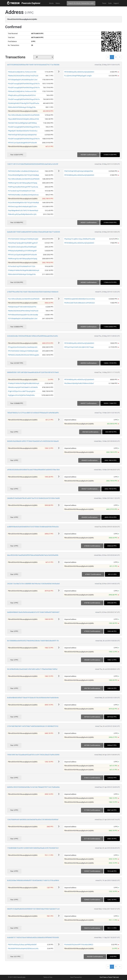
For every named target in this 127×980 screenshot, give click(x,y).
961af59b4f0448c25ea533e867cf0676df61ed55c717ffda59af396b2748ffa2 (32, 669)
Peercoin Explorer (31, 3)
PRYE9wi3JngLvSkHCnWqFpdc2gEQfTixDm (22, 207)
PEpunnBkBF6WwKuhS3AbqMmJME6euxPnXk (23, 119)
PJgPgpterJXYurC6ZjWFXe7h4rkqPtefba (21, 395)
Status (58, 3)
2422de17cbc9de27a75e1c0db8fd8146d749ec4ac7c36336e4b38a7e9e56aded (33, 584)
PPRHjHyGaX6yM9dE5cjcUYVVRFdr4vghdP (22, 251)
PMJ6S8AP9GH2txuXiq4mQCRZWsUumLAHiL (23, 949)
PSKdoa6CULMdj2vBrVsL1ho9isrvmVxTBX (22, 72)
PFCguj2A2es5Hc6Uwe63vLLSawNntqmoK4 (23, 347)
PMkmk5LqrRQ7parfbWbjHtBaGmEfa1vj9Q (22, 214)
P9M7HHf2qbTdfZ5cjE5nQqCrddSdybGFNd (22, 135)
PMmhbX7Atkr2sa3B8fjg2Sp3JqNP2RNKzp (22, 123)
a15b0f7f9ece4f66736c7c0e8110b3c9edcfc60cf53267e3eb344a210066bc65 (33, 292)
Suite (110, 3)
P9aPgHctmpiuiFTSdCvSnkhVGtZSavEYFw (22, 307)
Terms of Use (48, 977)
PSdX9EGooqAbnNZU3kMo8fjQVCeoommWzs (80, 299)
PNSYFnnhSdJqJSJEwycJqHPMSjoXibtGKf (22, 945)
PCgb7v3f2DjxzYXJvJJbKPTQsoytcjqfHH (22, 391)
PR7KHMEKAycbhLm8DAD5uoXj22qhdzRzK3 (79, 72)
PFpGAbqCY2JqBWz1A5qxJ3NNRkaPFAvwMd (80, 239)
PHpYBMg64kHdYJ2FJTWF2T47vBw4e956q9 (23, 211)
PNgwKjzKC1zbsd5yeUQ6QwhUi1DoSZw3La (23, 131)
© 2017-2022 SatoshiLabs (17, 977)
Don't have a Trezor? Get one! (109, 977)
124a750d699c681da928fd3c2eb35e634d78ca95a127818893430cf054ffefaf (33, 820)
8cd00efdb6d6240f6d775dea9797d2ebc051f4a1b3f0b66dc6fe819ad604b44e (33, 698)
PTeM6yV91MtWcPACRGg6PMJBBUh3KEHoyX (24, 270)
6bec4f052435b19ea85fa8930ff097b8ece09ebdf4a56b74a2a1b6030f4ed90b (33, 555)
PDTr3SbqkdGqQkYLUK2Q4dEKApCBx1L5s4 (23, 80)
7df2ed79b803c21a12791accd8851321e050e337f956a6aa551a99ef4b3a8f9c (33, 413)
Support (116, 3)
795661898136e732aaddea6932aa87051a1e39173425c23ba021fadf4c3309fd (33, 755)
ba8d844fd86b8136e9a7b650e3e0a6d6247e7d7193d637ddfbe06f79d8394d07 (33, 612)
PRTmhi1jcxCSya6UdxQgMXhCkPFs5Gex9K (22, 143)
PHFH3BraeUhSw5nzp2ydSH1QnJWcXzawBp (23, 315)
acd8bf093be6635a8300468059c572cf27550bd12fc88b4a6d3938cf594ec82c (33, 527)
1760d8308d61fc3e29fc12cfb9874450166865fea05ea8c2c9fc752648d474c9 (33, 848)
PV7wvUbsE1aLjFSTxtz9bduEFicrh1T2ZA (22, 191)
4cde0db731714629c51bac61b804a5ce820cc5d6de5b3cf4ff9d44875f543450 (33, 938)
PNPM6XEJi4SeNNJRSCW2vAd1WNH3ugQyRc (24, 355)
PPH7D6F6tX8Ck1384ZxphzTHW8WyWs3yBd (23, 239)
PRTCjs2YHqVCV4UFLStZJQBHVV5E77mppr (79, 347)
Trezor (104, 3)
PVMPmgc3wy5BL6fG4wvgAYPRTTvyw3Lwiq (23, 187)
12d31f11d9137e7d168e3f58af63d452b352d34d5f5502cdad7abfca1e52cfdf (33, 164)
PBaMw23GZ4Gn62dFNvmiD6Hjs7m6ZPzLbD (23, 76)
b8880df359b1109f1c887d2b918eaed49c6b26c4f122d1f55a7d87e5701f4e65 (33, 372)
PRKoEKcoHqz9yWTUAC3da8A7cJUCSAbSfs (23, 387)
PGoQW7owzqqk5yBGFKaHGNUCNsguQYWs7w (24, 84)
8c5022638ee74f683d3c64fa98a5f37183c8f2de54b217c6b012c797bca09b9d (33, 880)
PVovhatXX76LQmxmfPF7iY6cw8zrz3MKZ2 (79, 945)
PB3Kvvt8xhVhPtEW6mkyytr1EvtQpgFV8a (22, 107)
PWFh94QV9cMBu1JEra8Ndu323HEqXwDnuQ (23, 171)
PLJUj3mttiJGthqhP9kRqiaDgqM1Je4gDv (78, 76)
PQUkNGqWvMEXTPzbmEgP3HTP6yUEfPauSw (24, 103)
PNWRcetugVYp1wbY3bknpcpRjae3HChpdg (22, 183)
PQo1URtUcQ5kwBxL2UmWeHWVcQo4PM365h (24, 115)
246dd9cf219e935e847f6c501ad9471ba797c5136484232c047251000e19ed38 (33, 498)
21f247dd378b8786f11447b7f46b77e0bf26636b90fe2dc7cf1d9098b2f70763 (33, 726)
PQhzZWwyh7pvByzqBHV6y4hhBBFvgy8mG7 (23, 243)
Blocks (51, 3)
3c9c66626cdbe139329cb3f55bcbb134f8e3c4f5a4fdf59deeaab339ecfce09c (33, 336)
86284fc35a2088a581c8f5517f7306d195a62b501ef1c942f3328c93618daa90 (33, 441)
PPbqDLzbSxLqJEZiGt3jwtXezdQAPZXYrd (22, 95)
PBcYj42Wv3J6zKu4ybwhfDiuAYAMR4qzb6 (22, 247)
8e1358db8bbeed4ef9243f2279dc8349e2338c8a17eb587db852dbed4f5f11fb (33, 641)
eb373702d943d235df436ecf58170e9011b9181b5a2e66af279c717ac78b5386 (33, 65)
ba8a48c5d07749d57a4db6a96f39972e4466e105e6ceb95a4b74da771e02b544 (34, 232)
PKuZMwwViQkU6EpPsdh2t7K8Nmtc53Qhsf (79, 383)
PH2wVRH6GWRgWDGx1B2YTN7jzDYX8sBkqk (23, 175)
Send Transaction (76, 977)
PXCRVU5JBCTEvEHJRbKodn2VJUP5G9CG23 (79, 303)
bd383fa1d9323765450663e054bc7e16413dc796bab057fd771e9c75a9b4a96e (33, 787)
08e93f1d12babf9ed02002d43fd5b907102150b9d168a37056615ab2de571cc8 (33, 909)
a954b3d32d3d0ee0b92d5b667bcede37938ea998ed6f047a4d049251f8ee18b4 (33, 470)
